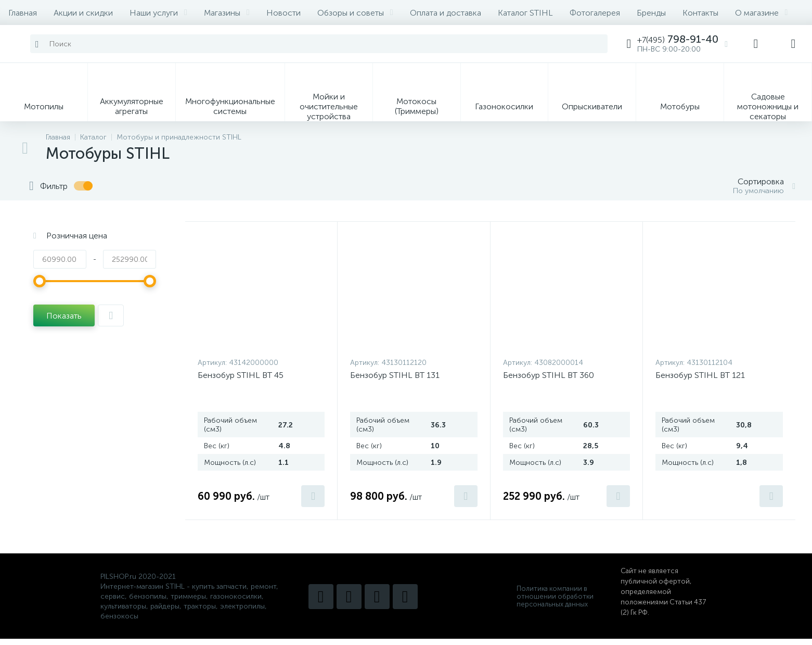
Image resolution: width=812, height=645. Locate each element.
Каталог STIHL (525, 13)
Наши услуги (158, 13)
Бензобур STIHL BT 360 (549, 375)
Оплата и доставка (446, 13)
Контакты (700, 13)
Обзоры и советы (355, 13)
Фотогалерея (595, 13)
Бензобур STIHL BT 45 (241, 375)
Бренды (651, 13)
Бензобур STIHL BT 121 (700, 375)
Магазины (227, 13)
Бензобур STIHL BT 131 (395, 375)
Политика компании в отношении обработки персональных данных (555, 596)
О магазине (762, 13)
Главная (23, 13)
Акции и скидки (83, 13)
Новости (283, 13)
